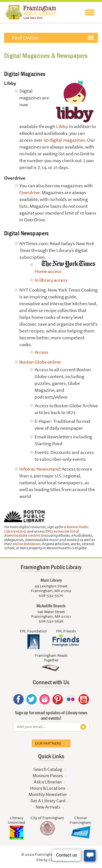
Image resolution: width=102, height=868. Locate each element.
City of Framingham (47, 818)
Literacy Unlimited (16, 820)
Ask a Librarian (48, 782)
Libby (62, 126)
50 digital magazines (64, 140)
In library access (51, 280)
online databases (27, 544)
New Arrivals (48, 807)
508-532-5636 (51, 621)
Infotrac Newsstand (40, 469)
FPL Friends (66, 631)
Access (41, 352)
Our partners (48, 743)
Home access (48, 271)
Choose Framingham (81, 820)
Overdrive (30, 192)
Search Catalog (48, 769)
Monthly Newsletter (48, 794)
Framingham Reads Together (51, 658)
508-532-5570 (51, 595)
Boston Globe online (40, 362)
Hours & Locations (48, 788)
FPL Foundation (33, 631)
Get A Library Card (48, 801)
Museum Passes (48, 775)
